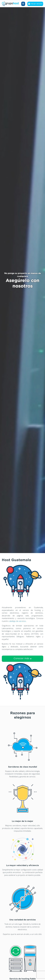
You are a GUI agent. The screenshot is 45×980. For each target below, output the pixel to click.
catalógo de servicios (17, 621)
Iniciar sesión (35, 4)
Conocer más (23, 658)
